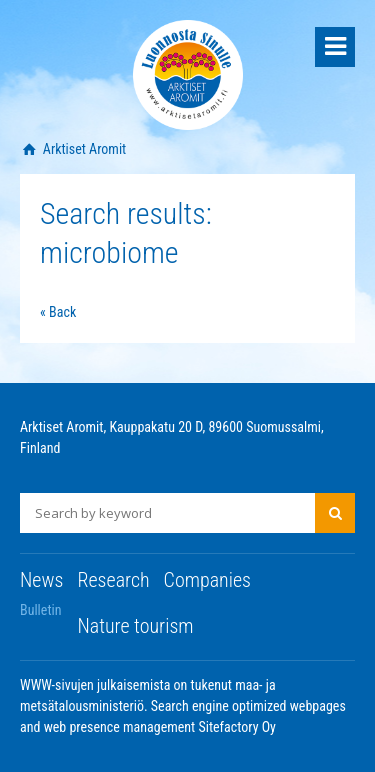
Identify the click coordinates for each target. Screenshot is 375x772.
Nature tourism (135, 626)
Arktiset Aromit (83, 149)
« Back (58, 312)
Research (113, 580)
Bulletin (41, 610)
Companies (207, 580)
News (41, 580)
